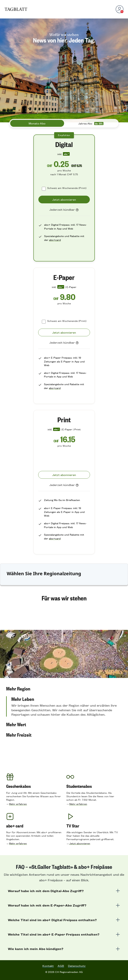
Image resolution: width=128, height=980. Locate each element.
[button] (64, 696)
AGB (61, 966)
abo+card (55, 240)
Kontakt (48, 966)
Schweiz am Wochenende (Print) (67, 188)
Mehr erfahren (18, 804)
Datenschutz (77, 966)
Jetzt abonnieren (80, 843)
